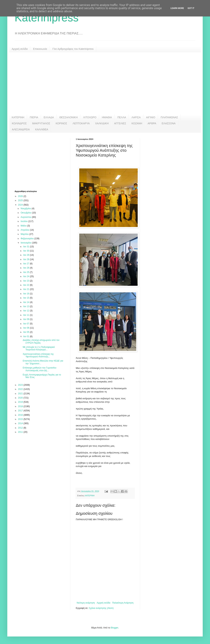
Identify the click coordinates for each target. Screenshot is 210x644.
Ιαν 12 (26, 311)
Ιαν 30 (26, 251)
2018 (21, 406)
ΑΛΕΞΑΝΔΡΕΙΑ (21, 129)
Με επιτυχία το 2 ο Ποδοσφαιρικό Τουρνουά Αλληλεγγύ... (39, 348)
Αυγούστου (26, 217)
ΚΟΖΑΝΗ (137, 123)
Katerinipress (47, 18)
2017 (21, 411)
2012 (21, 428)
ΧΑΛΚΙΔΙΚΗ (102, 123)
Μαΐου (24, 226)
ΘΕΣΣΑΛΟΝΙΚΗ (68, 117)
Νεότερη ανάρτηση (86, 603)
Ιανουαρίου (26, 243)
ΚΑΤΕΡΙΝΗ (18, 117)
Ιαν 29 (26, 255)
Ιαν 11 (26, 315)
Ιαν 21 (26, 289)
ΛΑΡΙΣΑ (136, 117)
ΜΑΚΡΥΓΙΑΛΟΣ (41, 123)
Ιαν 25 (26, 272)
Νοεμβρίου (26, 209)
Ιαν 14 (26, 302)
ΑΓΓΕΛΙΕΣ (120, 123)
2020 (21, 398)
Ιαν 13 (26, 306)
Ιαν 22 (26, 285)
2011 (21, 432)
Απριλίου (25, 230)
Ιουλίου (24, 221)
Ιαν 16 (26, 294)
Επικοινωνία (40, 49)
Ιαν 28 (26, 259)
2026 (21, 196)
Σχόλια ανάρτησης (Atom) (101, 608)
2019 (21, 402)
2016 (21, 415)
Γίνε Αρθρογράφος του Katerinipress (73, 49)
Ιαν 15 (26, 298)
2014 (21, 423)
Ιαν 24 (26, 276)
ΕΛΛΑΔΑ (49, 117)
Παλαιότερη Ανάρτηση (123, 603)
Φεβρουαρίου (27, 239)
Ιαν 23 (26, 281)
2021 (21, 394)
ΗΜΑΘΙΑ (107, 117)
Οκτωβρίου (26, 213)
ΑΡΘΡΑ (152, 123)
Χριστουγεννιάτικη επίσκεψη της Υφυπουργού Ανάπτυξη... (38, 355)
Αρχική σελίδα (20, 49)
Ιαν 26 (26, 268)
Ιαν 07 (26, 324)
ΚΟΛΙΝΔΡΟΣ (19, 123)
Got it (191, 8)
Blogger (114, 628)
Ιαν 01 (26, 336)
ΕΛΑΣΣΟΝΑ (169, 123)
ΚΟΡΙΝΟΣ (61, 123)
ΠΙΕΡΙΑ (34, 117)
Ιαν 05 (26, 332)
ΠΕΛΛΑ (122, 117)
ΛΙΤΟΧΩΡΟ (90, 117)
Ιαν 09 (26, 319)
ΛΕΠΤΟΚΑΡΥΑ (81, 123)
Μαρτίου (25, 234)
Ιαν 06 (26, 328)
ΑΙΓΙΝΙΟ (151, 117)
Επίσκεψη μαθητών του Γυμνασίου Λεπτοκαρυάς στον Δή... (39, 369)
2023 (21, 385)
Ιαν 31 (26, 247)
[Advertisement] (105, 83)
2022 (21, 389)
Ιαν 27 (26, 264)
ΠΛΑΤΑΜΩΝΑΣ (169, 117)
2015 (21, 419)
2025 (21, 200)
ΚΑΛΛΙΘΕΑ (42, 129)
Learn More (177, 8)
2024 (21, 205)
